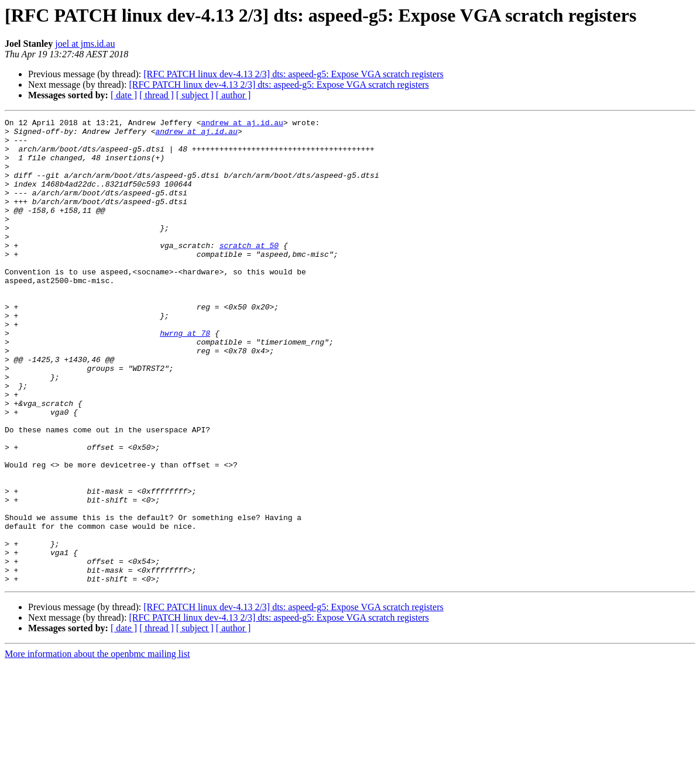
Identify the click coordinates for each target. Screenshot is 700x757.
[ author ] (234, 95)
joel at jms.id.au (85, 44)
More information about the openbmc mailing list (97, 747)
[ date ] (124, 95)
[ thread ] (157, 95)
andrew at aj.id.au (242, 124)
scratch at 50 (249, 271)
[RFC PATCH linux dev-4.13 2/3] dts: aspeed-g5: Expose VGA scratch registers (293, 74)
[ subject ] (195, 95)
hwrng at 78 (185, 377)
